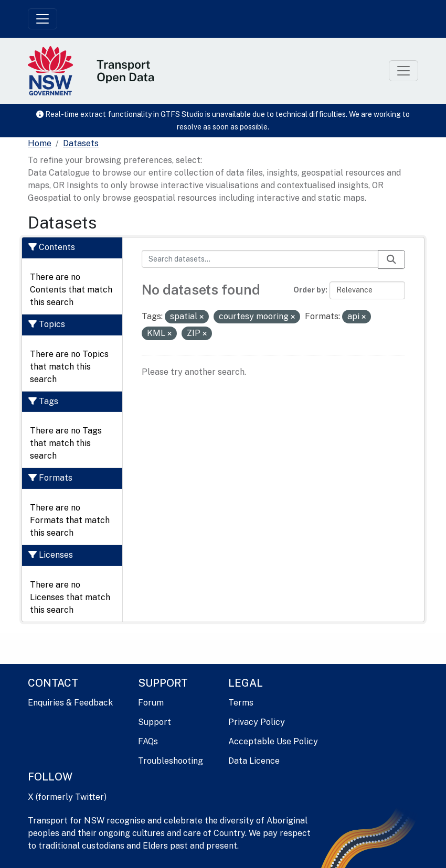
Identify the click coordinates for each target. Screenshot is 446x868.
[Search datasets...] (260, 259)
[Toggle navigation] (43, 19)
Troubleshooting (171, 761)
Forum (151, 703)
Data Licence (254, 761)
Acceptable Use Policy (273, 741)
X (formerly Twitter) (67, 797)
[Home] (40, 144)
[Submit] (391, 259)
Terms (241, 703)
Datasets (81, 143)
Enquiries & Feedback (70, 703)
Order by (309, 290)
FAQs (148, 741)
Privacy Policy (257, 722)
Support (155, 722)
